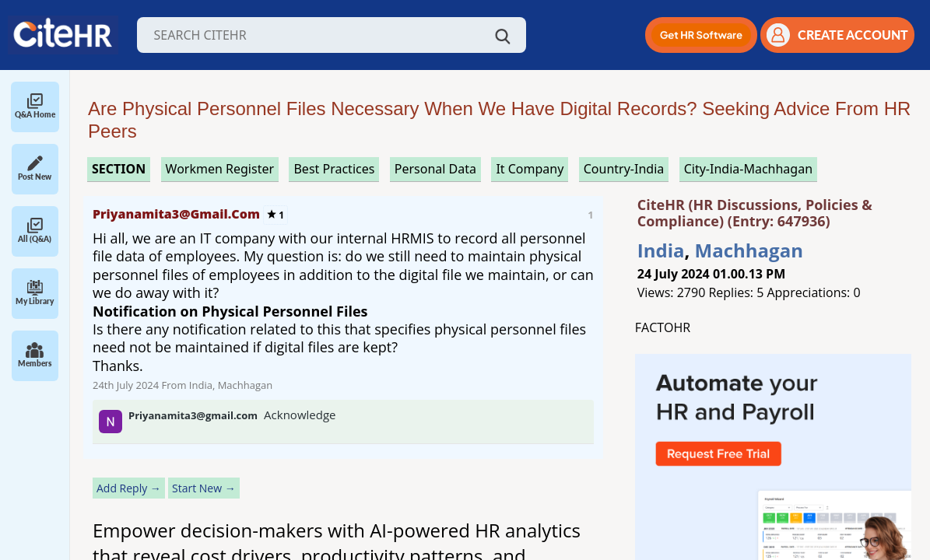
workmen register (220, 169)
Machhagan (749, 250)
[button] (701, 35)
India (661, 250)
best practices (334, 169)
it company (530, 169)
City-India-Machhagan (748, 169)
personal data (435, 169)
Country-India (624, 169)
